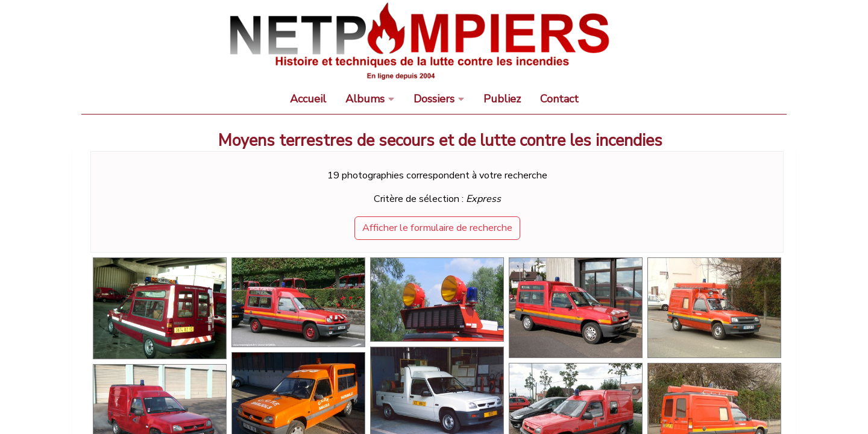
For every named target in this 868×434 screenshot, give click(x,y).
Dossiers (434, 99)
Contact (559, 99)
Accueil (308, 99)
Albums (365, 99)
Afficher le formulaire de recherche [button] (437, 228)
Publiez (502, 99)
